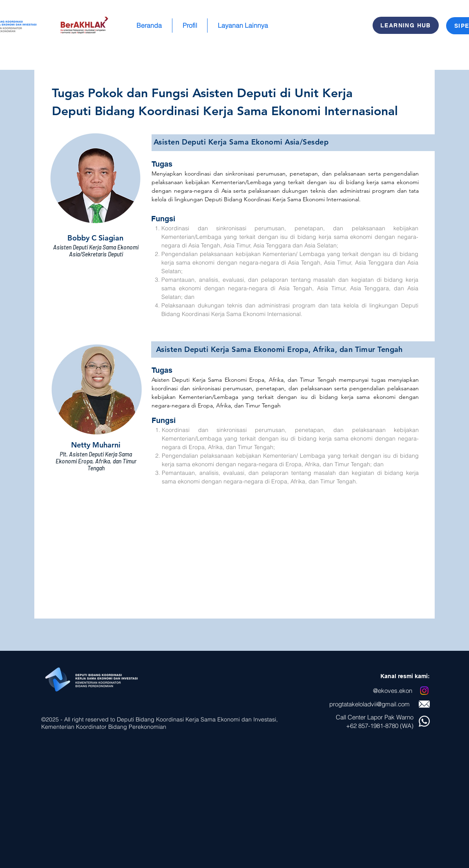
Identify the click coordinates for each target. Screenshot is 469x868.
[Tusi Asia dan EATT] (235, 609)
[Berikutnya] (427, 344)
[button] (190, 26)
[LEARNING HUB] (406, 25)
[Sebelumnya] (42, 344)
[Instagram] (424, 691)
